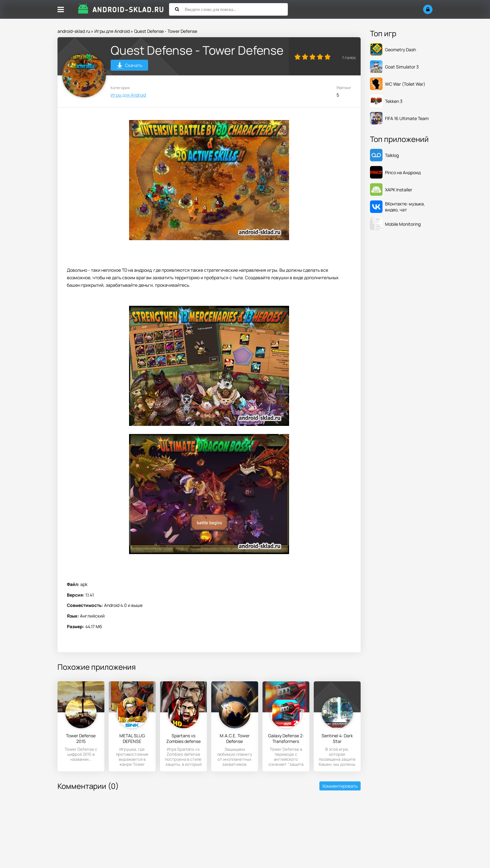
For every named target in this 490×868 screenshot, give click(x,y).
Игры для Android (112, 31)
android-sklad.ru (74, 31)
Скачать (130, 66)
